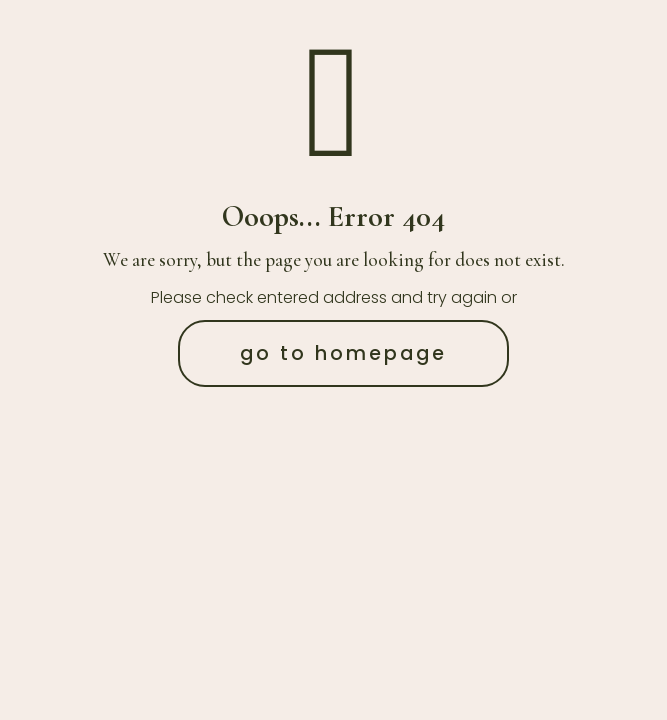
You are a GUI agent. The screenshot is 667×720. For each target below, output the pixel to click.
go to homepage (343, 353)
